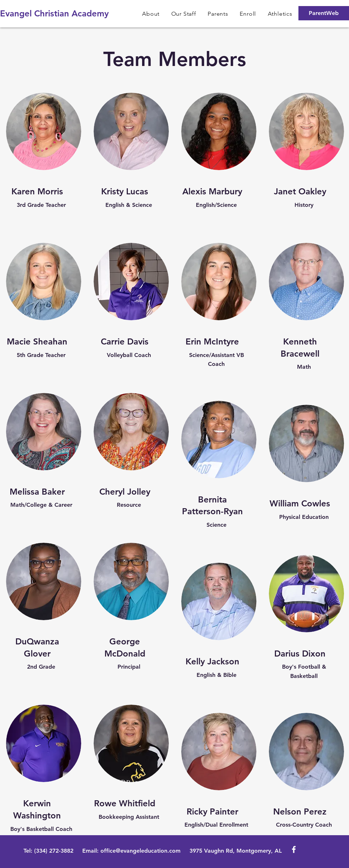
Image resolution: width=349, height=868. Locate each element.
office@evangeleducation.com (140, 851)
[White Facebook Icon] (294, 849)
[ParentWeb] (324, 13)
